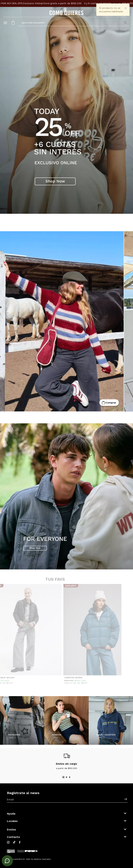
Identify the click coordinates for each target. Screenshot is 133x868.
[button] (74, 23)
